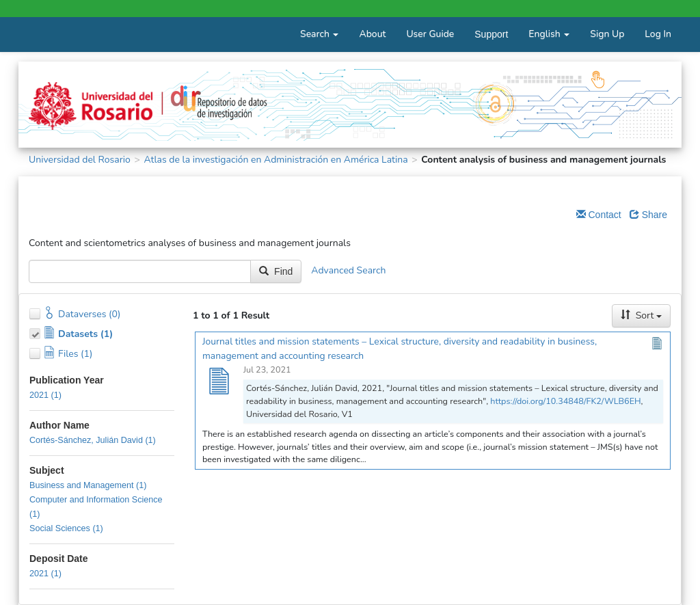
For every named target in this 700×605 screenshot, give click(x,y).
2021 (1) (45, 395)
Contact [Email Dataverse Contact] (599, 215)
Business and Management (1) (88, 485)
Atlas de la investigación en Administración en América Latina (275, 160)
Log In (658, 34)
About (372, 34)
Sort (641, 315)
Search (319, 34)
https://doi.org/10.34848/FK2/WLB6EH (565, 401)
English (549, 34)
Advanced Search (348, 271)
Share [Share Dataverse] (648, 215)
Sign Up (607, 34)
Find (276, 271)
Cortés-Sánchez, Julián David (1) (93, 440)
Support (491, 34)
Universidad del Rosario (80, 160)
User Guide (430, 34)
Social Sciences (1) (66, 528)
